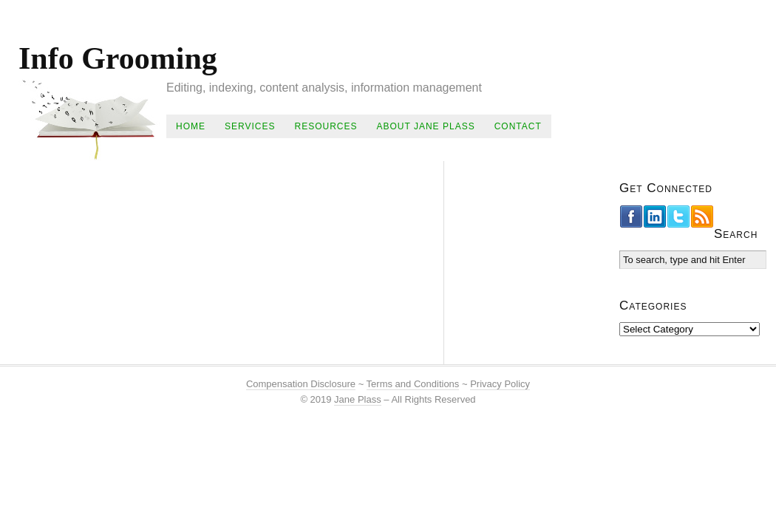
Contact (518, 126)
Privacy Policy (500, 384)
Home (191, 126)
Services (250, 126)
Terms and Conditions (413, 384)
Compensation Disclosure (301, 384)
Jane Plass (358, 399)
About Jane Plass (425, 126)
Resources (326, 126)
